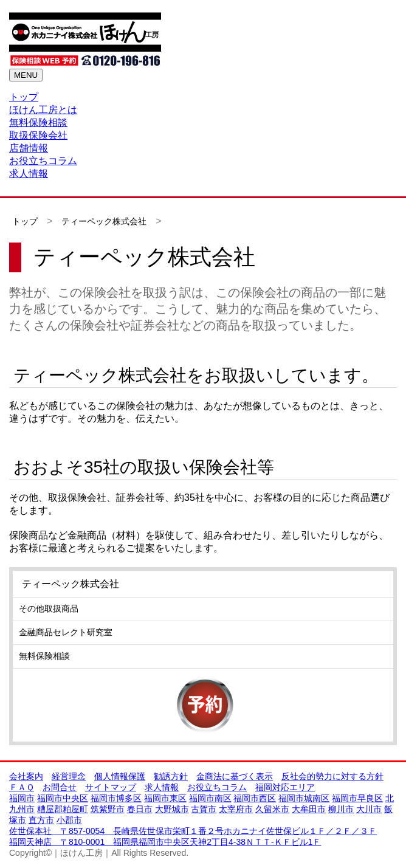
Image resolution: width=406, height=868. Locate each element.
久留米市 (272, 809)
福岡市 (22, 798)
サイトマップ (111, 787)
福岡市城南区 (304, 798)
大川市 (369, 809)
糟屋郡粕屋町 (63, 809)
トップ (24, 97)
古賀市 (204, 809)
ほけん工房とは (43, 110)
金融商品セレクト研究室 (66, 632)
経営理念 (69, 776)
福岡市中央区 (63, 798)
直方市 (41, 820)
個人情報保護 (120, 776)
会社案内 (26, 776)
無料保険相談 (38, 122)
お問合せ (60, 787)
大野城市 (172, 809)
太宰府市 (236, 809)
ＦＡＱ (22, 787)
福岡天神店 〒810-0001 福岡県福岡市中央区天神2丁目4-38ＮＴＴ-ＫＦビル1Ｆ (165, 842)
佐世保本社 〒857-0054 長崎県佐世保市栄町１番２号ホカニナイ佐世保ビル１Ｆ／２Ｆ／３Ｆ (193, 831)
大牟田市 (309, 809)
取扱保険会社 (38, 135)
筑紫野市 (108, 809)
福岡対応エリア (285, 787)
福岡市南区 (210, 798)
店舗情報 (29, 148)
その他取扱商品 (49, 608)
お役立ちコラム (43, 161)
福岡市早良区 (357, 798)
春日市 (140, 809)
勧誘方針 (171, 776)
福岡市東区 (165, 798)
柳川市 (341, 809)
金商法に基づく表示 (235, 776)
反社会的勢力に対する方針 (332, 776)
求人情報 (29, 174)
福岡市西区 (255, 798)
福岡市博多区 (116, 798)
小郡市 (69, 820)
